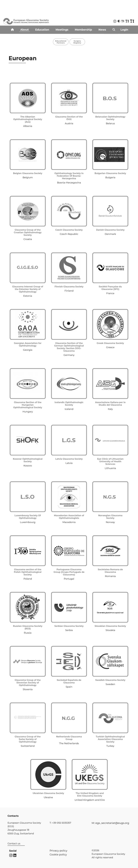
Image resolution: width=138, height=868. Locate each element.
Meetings (62, 30)
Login (124, 30)
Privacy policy (58, 851)
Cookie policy (58, 854)
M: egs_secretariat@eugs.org (110, 823)
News (102, 30)
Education (42, 30)
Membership (83, 30)
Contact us (14, 843)
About (25, 30)
